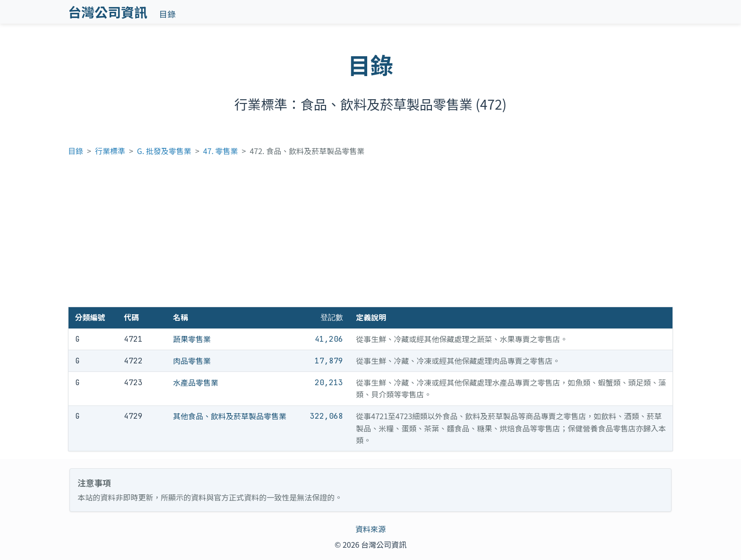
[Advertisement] (370, 236)
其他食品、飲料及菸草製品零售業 (230, 416)
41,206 (329, 339)
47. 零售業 (221, 151)
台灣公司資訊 (108, 12)
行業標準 (110, 151)
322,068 (327, 416)
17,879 (329, 361)
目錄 (168, 14)
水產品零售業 (196, 382)
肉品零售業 (192, 361)
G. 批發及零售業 (164, 151)
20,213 (329, 383)
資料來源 (370, 529)
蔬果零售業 (192, 339)
